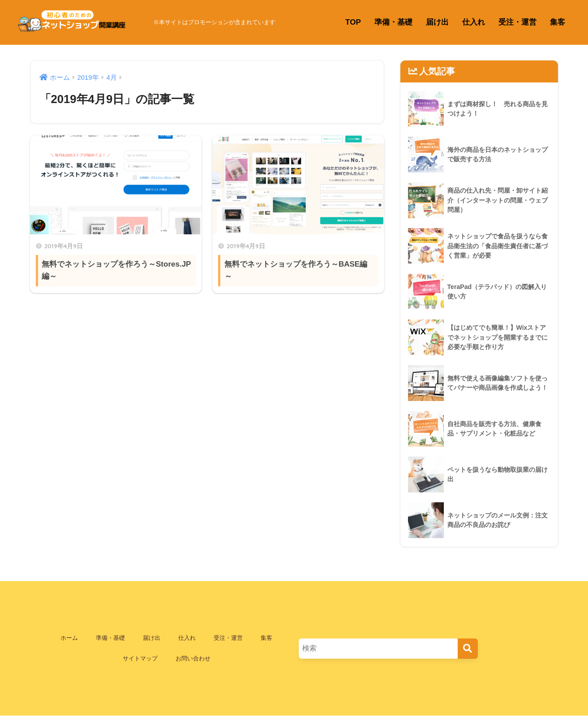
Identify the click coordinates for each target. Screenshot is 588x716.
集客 (558, 22)
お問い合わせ (193, 658)
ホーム (69, 638)
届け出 (437, 22)
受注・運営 (517, 22)
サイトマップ (140, 658)
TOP (353, 22)
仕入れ (474, 22)
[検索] (468, 649)
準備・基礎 (393, 22)
